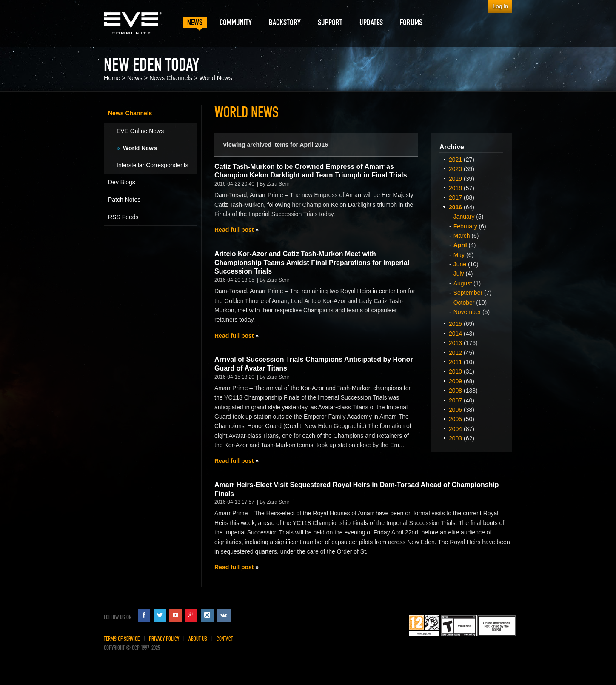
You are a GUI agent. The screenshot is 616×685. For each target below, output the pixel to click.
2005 (455, 419)
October (464, 303)
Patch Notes (124, 200)
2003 (455, 438)
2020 (455, 169)
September (468, 293)
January (464, 217)
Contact (225, 639)
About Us (198, 639)
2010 (455, 371)
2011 (455, 362)
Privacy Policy (164, 639)
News (135, 78)
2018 (455, 188)
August (463, 283)
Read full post (234, 230)
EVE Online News (140, 131)
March (462, 236)
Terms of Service (122, 639)
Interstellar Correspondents (153, 165)
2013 (455, 343)
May (459, 255)
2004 (455, 429)
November (467, 312)
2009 (455, 381)
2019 (455, 179)
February (465, 226)
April (460, 245)
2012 (455, 353)
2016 (455, 207)
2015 (455, 324)
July (459, 274)
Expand (444, 159)
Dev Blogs (122, 182)
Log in (500, 6)
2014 (455, 334)
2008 (455, 391)
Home (112, 78)
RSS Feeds (123, 217)
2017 (455, 197)
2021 (455, 160)
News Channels (171, 78)
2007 (455, 400)
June (460, 264)
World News (215, 78)
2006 (455, 410)
